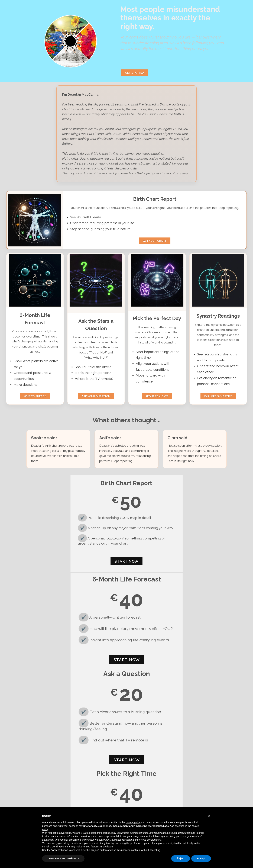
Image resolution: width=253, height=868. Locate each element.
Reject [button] (181, 858)
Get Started (134, 73)
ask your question (96, 396)
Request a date (157, 396)
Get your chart (155, 241)
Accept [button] (201, 858)
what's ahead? (35, 396)
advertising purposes (175, 836)
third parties (104, 833)
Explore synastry (218, 396)
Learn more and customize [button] (63, 858)
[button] (209, 816)
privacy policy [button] (133, 822)
